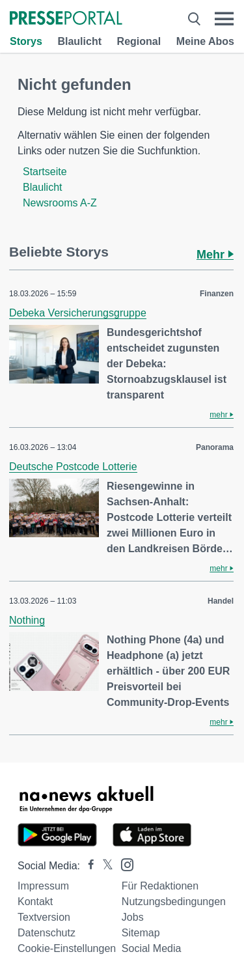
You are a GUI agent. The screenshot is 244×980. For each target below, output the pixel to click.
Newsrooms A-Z (60, 203)
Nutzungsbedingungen (174, 902)
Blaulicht (79, 41)
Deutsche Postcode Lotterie (73, 467)
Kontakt (35, 902)
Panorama (215, 447)
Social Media (152, 948)
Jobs (133, 917)
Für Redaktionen (160, 886)
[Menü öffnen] (224, 19)
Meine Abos (205, 41)
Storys (26, 41)
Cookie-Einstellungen (67, 948)
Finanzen (217, 294)
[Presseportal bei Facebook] (87, 866)
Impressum (43, 886)
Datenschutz (47, 933)
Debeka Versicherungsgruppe (78, 313)
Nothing (27, 620)
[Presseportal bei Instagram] (123, 864)
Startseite (45, 172)
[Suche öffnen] (194, 19)
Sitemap (141, 933)
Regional (139, 41)
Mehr (215, 255)
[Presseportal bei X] (104, 866)
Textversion (44, 917)
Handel (221, 601)
